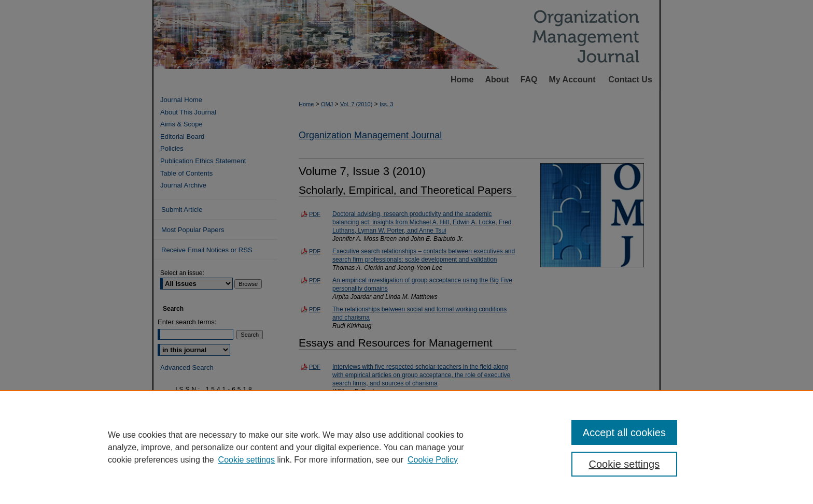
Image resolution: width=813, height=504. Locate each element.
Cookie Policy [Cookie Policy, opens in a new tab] (433, 460)
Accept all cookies (624, 433)
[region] (406, 447)
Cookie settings (247, 460)
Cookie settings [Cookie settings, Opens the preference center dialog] (625, 464)
